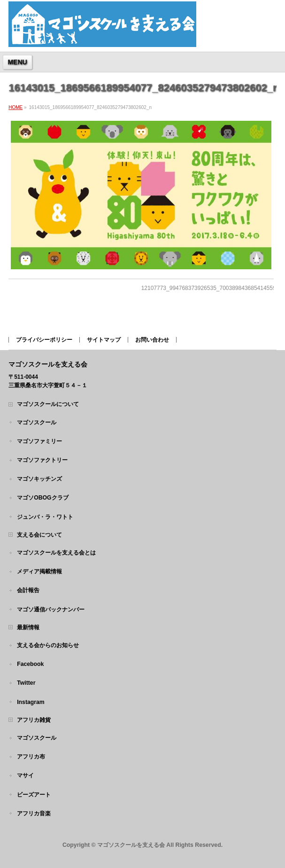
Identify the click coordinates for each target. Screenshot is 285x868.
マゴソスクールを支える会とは (56, 553)
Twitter (26, 683)
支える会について (39, 535)
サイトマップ (104, 340)
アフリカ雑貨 (34, 720)
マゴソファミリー (39, 441)
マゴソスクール (37, 422)
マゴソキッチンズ (39, 479)
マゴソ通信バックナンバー (51, 610)
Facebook (30, 664)
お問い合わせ (152, 340)
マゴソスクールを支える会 (131, 845)
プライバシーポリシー (44, 340)
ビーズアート (34, 795)
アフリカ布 (31, 757)
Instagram (31, 702)
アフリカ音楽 (34, 813)
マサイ (25, 775)
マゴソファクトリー (42, 460)
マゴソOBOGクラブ (42, 498)
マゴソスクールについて (48, 404)
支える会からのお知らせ (48, 645)
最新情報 (28, 627)
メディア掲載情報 (39, 571)
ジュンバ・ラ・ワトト (45, 517)
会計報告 (28, 590)
